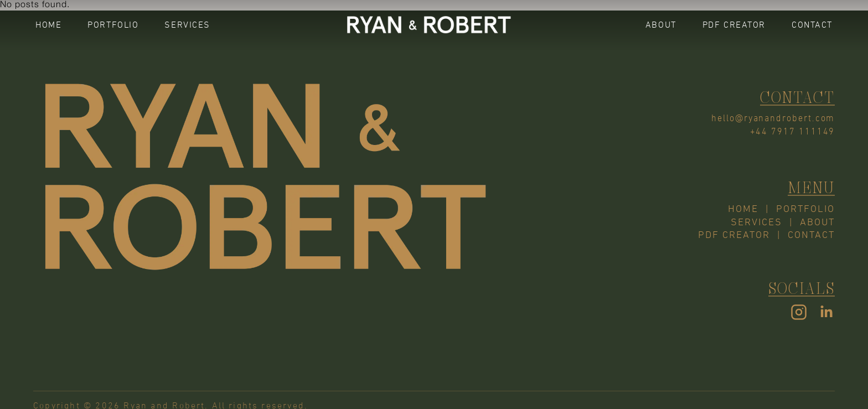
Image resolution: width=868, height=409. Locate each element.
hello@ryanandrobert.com (773, 117)
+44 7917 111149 (792, 131)
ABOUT (661, 25)
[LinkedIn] (826, 313)
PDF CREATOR (734, 25)
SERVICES (187, 25)
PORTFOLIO (113, 25)
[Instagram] (799, 313)
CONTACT (812, 25)
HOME (48, 25)
